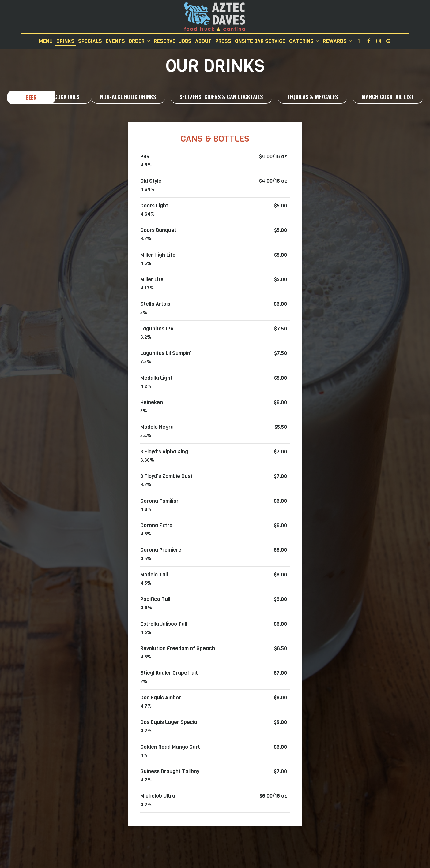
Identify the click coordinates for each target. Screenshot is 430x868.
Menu (46, 41)
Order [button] (139, 41)
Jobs (185, 41)
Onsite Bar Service (260, 41)
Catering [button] (304, 41)
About (203, 41)
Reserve (165, 41)
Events (115, 41)
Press (223, 41)
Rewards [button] (338, 41)
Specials (90, 41)
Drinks (65, 41)
